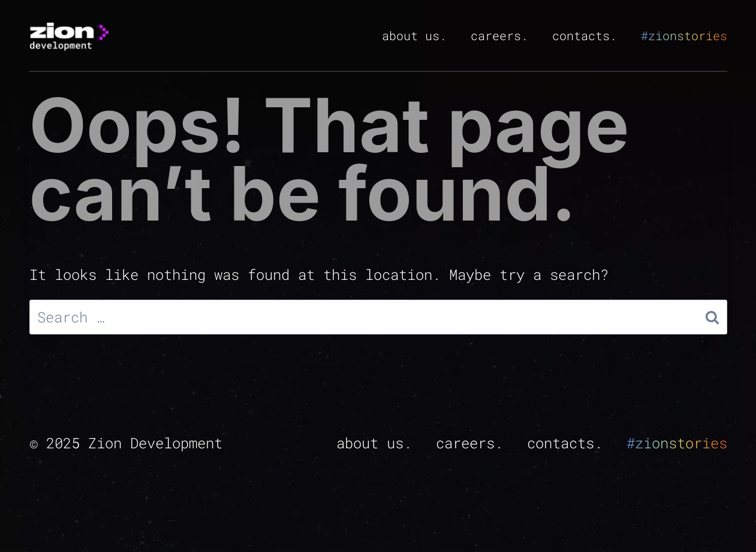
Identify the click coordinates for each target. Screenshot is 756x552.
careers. (499, 35)
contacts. (585, 35)
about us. (414, 35)
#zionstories (684, 35)
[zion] (69, 36)
